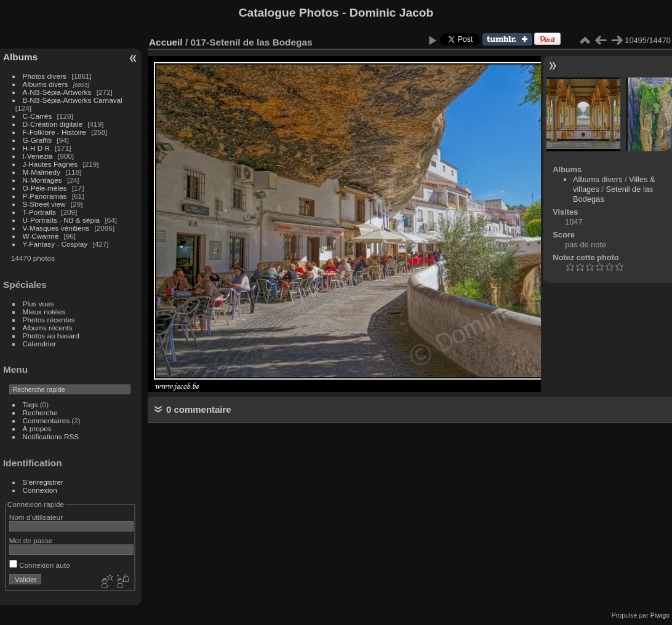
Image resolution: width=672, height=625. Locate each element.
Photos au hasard (51, 336)
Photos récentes (49, 320)
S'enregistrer (43, 482)
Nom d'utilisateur (36, 517)
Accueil (166, 42)
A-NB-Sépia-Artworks (57, 92)
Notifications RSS (51, 436)
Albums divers (46, 84)
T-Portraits (39, 212)
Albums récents (48, 328)
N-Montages (42, 180)
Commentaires (46, 420)
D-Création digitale (53, 124)
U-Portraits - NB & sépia (62, 220)
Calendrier (39, 344)
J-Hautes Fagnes (50, 164)
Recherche (40, 412)
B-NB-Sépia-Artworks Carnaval (73, 100)
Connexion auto (40, 565)
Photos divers (45, 76)
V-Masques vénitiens (56, 228)
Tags (30, 404)
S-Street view (44, 204)
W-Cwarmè (41, 236)
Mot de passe (31, 540)
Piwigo (660, 615)
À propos (37, 428)
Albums (20, 57)
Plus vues (38, 304)
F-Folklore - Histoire (54, 132)
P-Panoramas (45, 196)
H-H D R (36, 148)
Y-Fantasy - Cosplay (55, 244)
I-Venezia (38, 156)
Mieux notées (44, 312)
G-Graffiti (38, 140)
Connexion (40, 490)
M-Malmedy (42, 172)
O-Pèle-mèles (45, 188)
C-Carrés (38, 116)
